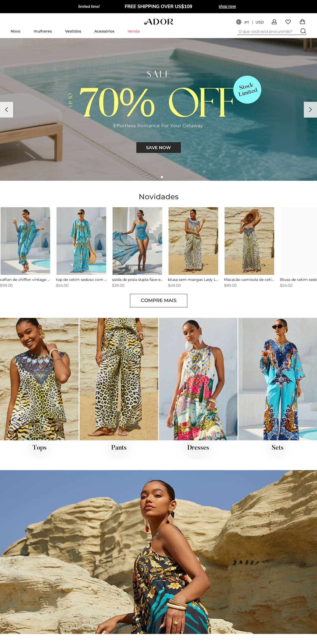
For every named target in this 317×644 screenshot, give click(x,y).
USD (260, 22)
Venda (134, 31)
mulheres (43, 31)
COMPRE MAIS (159, 300)
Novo (15, 31)
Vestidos (73, 31)
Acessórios (104, 31)
